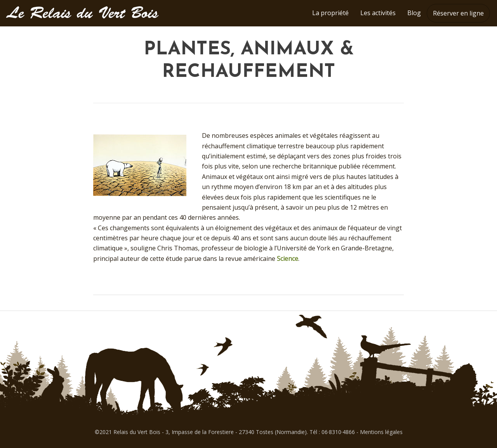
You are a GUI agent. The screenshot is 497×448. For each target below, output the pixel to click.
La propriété (330, 13)
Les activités (378, 13)
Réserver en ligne (458, 13)
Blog (414, 13)
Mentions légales (381, 432)
